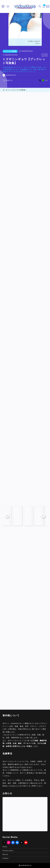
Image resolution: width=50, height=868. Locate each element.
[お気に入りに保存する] (7, 80)
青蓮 (33, 67)
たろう (17, 69)
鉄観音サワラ (27, 69)
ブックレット (30, 72)
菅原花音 (8, 69)
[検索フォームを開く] (39, 6)
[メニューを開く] (47, 6)
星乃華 (41, 69)
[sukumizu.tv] (25, 6)
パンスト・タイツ (22, 67)
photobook (9, 67)
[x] (40, 80)
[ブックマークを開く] (43, 6)
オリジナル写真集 (10, 51)
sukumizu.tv (11, 75)
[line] (43, 80)
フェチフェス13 (16, 72)
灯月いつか (42, 67)
